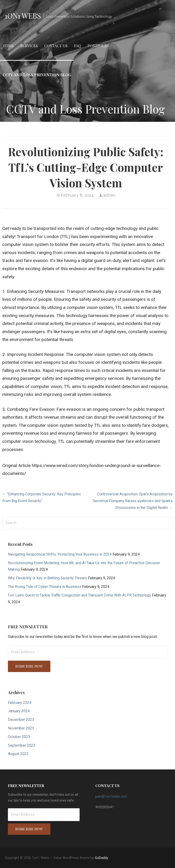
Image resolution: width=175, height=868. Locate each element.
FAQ (78, 46)
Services (29, 46)
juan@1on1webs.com (111, 796)
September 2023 (22, 745)
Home (8, 46)
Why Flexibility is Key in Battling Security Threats (47, 578)
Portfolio (98, 46)
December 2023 (21, 720)
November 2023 (21, 728)
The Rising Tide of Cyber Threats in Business (45, 587)
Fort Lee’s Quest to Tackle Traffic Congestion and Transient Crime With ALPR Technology (79, 595)
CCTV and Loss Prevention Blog (37, 75)
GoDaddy (102, 858)
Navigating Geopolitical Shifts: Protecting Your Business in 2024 (60, 554)
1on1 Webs (23, 15)
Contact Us (56, 46)
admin (109, 195)
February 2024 (20, 703)
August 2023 (18, 754)
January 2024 (19, 711)
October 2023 (19, 737)
